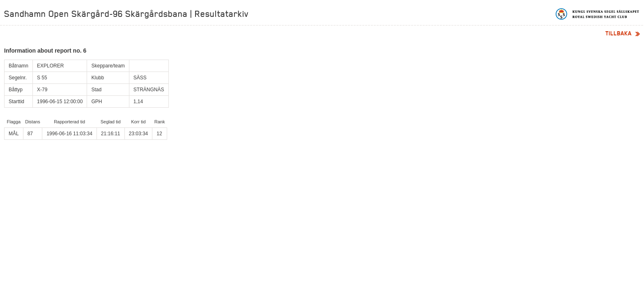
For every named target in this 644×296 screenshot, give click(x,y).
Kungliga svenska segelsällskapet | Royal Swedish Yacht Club (598, 14)
